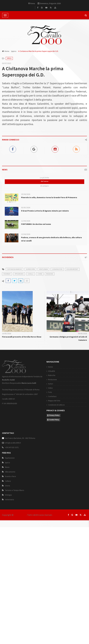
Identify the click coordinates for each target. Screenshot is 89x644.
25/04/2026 (26, 194)
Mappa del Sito (13, 452)
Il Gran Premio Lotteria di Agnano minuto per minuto (45, 211)
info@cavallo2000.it (13, 495)
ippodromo (19, 274)
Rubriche (10, 427)
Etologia (8, 547)
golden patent (72, 269)
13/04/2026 (26, 234)
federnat (7, 274)
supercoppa (30, 269)
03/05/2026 (26, 208)
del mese (45, 181)
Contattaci (11, 448)
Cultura (8, 533)
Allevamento (10, 524)
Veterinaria (9, 551)
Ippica (14, 51)
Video (9, 439)
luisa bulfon (57, 269)
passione (50, 274)
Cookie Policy (13, 471)
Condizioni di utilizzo (15, 456)
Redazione (11, 431)
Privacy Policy (13, 467)
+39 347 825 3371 (12, 499)
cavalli (31, 274)
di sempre (44, 186)
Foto (9, 443)
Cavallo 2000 (20, 515)
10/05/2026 (7, 333)
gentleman (43, 269)
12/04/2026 (26, 221)
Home (6, 51)
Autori (9, 435)
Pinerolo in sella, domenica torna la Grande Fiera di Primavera (49, 197)
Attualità (10, 422)
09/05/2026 (82, 333)
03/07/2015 (7, 63)
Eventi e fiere (10, 528)
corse (40, 274)
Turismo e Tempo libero (15, 542)
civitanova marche (14, 269)
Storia (7, 538)
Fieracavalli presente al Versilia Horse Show (22, 337)
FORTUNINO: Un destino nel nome (36, 224)
